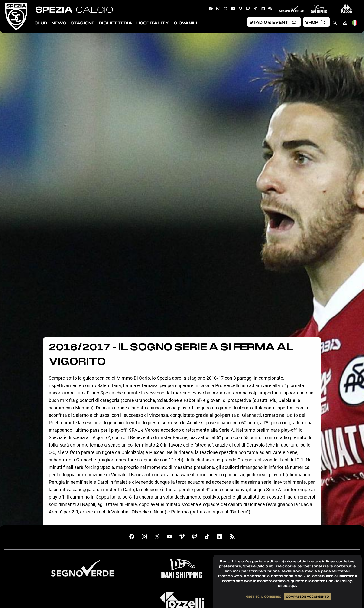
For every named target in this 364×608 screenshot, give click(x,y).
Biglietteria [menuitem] (115, 23)
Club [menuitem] (41, 23)
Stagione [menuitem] (83, 23)
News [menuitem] (59, 23)
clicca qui (287, 586)
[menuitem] (274, 22)
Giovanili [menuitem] (185, 23)
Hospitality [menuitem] (153, 23)
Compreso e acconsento (307, 596)
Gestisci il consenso (264, 596)
